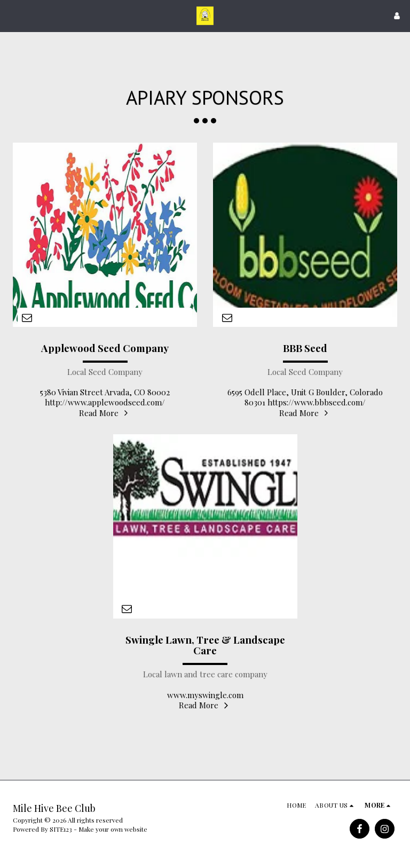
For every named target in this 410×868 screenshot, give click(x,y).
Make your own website (113, 829)
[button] (12, 15)
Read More (105, 413)
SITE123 (61, 829)
